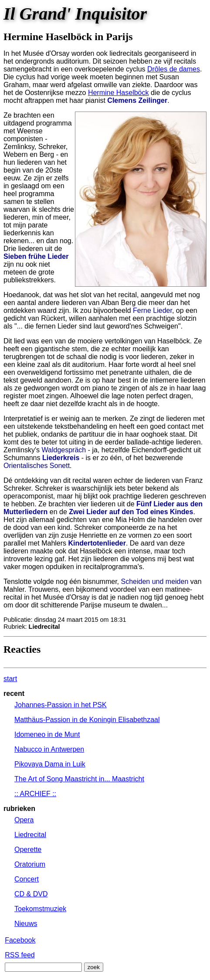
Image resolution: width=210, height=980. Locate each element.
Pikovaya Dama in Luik (50, 764)
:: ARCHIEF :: (35, 794)
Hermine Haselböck (119, 93)
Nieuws (26, 924)
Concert (27, 879)
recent (14, 693)
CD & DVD (31, 894)
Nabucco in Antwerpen (49, 749)
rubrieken (19, 809)
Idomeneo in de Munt (47, 734)
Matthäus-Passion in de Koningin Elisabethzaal (87, 720)
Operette (28, 849)
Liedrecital (30, 835)
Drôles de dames (174, 69)
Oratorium (30, 864)
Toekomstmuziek (40, 909)
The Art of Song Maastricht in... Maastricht (79, 779)
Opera (24, 820)
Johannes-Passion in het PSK (61, 705)
